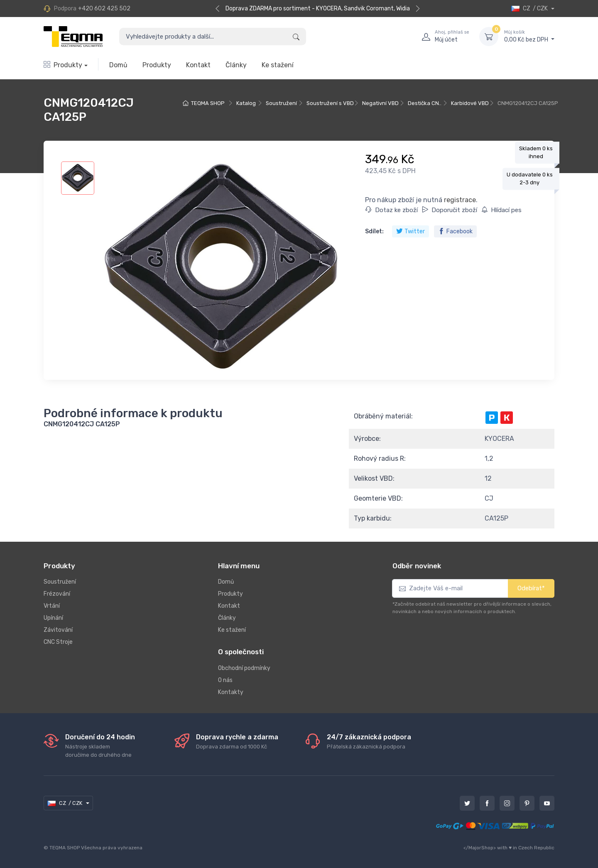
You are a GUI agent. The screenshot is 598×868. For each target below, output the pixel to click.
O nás (225, 680)
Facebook (455, 231)
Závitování (58, 630)
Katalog (246, 103)
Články (236, 65)
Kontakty (231, 692)
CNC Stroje (58, 642)
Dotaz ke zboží (392, 210)
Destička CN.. (425, 103)
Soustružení (281, 103)
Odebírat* (531, 588)
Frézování (57, 594)
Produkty (63, 65)
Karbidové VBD (470, 103)
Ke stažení (278, 65)
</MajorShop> (480, 848)
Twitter (411, 231)
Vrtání (52, 606)
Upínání (53, 618)
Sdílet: (374, 231)
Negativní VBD (380, 103)
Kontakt (198, 65)
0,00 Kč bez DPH (529, 36)
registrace (460, 200)
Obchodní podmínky (244, 668)
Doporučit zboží (450, 210)
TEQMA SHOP (208, 103)
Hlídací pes (501, 210)
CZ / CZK (530, 9)
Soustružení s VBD (330, 103)
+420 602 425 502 (104, 9)
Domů (118, 65)
